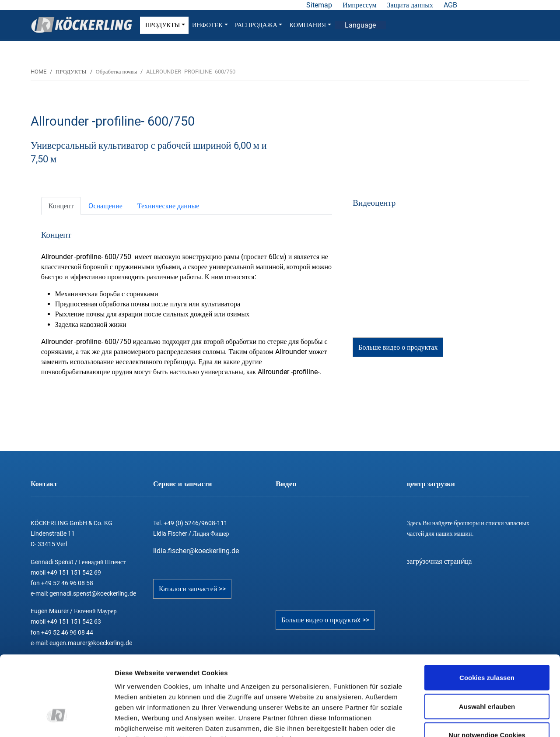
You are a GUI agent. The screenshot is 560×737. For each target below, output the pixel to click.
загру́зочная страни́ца (439, 561)
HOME (38, 72)
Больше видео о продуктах (398, 347)
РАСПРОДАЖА (259, 25)
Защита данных (410, 5)
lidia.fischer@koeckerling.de (196, 551)
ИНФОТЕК (210, 25)
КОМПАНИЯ (310, 25)
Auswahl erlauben (487, 640)
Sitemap (319, 5)
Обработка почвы (117, 72)
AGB (450, 5)
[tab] (61, 206)
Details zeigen (465, 720)
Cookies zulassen (487, 612)
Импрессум (360, 5)
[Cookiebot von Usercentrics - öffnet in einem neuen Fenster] (57, 720)
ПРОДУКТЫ (165, 25)
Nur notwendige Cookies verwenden (487, 674)
